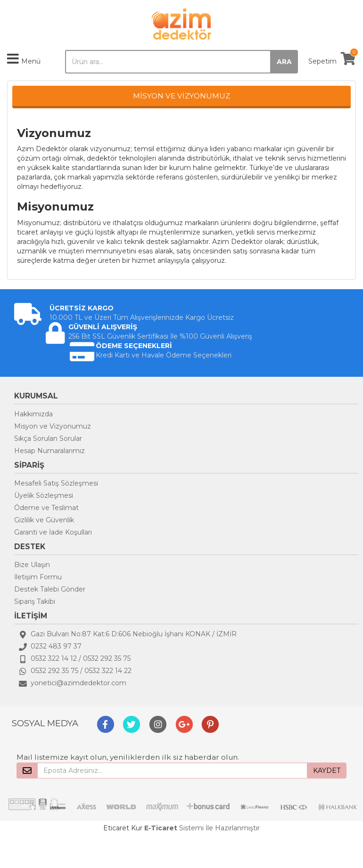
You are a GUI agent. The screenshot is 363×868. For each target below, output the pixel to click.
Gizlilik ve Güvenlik (44, 520)
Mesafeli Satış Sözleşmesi (56, 483)
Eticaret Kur (123, 828)
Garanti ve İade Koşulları (53, 532)
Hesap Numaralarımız (49, 451)
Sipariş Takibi (35, 601)
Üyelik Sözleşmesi (44, 495)
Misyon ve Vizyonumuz (53, 426)
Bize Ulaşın (32, 565)
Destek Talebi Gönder (50, 589)
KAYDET (327, 771)
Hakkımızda (33, 414)
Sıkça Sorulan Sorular (48, 438)
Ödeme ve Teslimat (46, 508)
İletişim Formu (38, 577)
